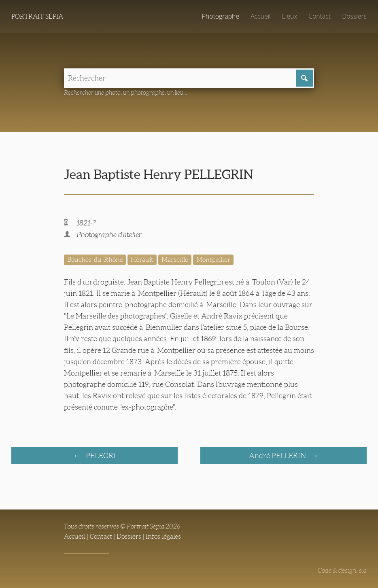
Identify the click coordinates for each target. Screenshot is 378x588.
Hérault (142, 260)
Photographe (221, 16)
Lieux (290, 16)
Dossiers (354, 16)
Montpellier (213, 260)
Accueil (261, 16)
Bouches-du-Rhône (95, 260)
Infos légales (163, 536)
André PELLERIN (278, 456)
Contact (320, 16)
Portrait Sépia (37, 16)
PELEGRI (100, 456)
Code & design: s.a (342, 570)
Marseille (175, 260)
